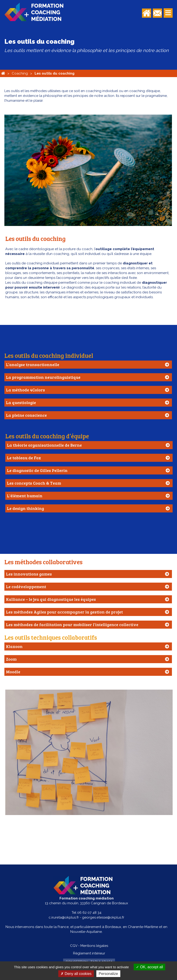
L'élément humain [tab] (25, 496)
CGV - (75, 946)
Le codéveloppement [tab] (26, 587)
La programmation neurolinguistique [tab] (43, 377)
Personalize (108, 974)
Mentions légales (94, 946)
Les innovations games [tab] (29, 574)
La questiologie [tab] (21, 402)
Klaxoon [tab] (14, 646)
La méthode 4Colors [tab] (25, 390)
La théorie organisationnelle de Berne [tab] (44, 445)
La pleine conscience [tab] (26, 415)
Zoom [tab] (11, 659)
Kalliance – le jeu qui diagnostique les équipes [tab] (51, 599)
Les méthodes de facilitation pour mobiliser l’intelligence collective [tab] (72, 624)
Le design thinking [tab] (25, 508)
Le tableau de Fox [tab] (24, 458)
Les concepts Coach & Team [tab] (34, 483)
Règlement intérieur (89, 953)
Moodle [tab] (13, 672)
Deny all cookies (76, 974)
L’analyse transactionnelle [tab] (33, 364)
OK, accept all (149, 967)
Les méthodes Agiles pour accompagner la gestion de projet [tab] (64, 612)
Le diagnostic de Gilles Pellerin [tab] (37, 470)
